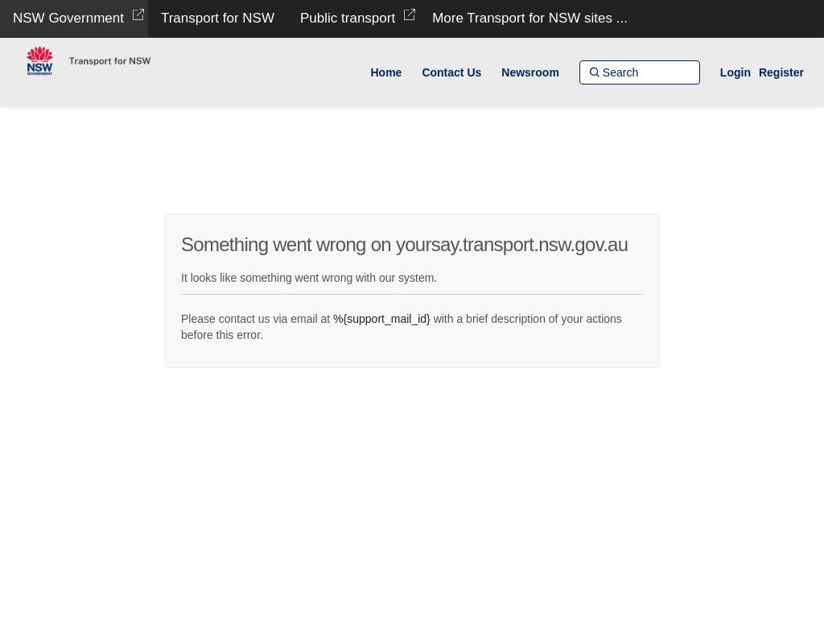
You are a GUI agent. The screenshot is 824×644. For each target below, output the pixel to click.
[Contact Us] (451, 72)
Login (735, 72)
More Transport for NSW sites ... (530, 18)
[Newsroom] (530, 72)
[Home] (386, 72)
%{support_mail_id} (382, 319)
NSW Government (68, 18)
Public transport (348, 18)
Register (781, 72)
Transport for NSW (218, 18)
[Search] (640, 72)
